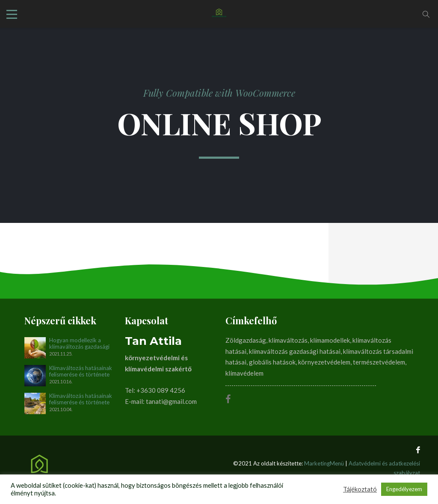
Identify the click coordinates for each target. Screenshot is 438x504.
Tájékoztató (360, 489)
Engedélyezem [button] (404, 489)
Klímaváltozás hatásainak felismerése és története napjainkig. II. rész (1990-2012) (81, 371)
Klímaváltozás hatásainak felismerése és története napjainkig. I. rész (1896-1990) (81, 399)
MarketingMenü (324, 463)
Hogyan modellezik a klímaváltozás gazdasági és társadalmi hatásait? (79, 344)
